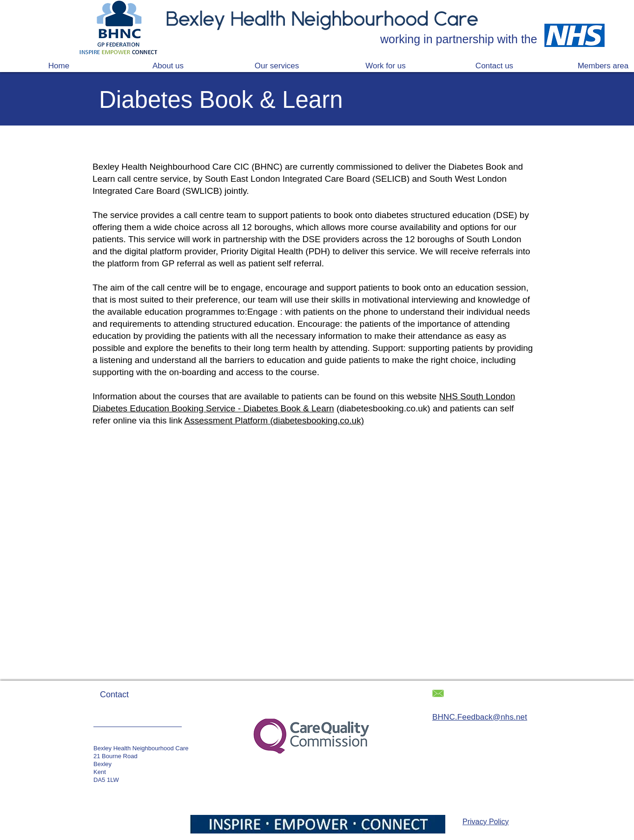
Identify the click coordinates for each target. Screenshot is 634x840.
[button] (277, 66)
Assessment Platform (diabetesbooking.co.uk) (274, 420)
